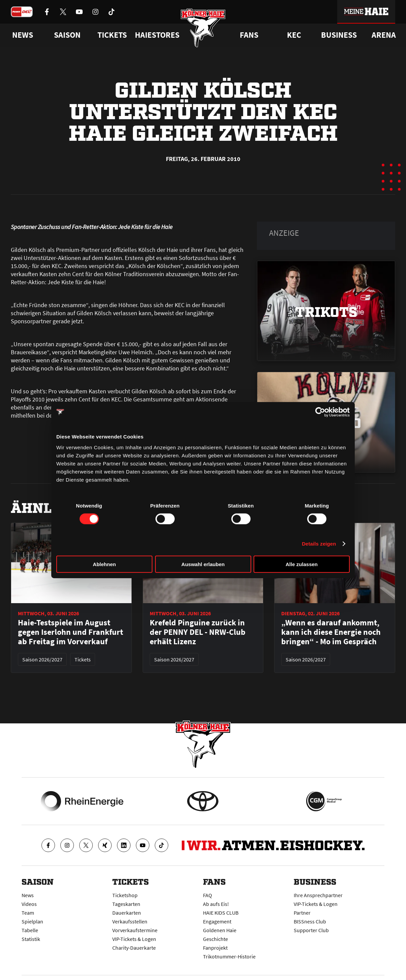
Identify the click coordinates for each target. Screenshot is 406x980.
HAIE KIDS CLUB (221, 913)
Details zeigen (319, 544)
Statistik (31, 939)
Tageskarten (126, 904)
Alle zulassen (302, 564)
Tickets (112, 35)
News (28, 895)
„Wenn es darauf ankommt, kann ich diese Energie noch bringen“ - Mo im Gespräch (331, 632)
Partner (302, 913)
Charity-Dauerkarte (134, 948)
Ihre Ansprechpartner (318, 895)
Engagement (217, 921)
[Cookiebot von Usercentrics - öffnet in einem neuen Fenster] (320, 412)
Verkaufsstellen (130, 921)
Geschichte (215, 939)
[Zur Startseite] (203, 28)
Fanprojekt (215, 948)
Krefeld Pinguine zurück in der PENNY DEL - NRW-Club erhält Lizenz (198, 632)
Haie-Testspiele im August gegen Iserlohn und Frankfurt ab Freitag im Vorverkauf (70, 632)
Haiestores (157, 35)
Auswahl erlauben (203, 564)
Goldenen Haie (220, 930)
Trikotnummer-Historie (229, 956)
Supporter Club (311, 930)
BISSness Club (310, 921)
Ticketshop (125, 895)
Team (28, 913)
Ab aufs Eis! (216, 904)
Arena (384, 35)
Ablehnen (104, 564)
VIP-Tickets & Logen (134, 939)
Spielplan (32, 921)
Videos (29, 904)
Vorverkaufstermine (135, 930)
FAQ (208, 895)
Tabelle (30, 930)
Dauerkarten (127, 913)
